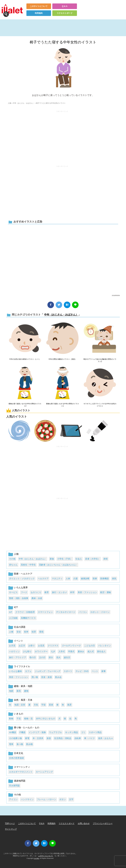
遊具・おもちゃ (106, 738)
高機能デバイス (28, 618)
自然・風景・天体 (23, 700)
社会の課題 (20, 627)
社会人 (79, 559)
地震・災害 (20, 705)
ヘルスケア (43, 579)
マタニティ (57, 579)
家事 (104, 671)
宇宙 (43, 705)
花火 (58, 657)
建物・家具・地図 (23, 686)
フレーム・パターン (47, 799)
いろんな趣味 (15, 671)
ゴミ (83, 732)
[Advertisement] (62, 136)
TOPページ (10, 823)
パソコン (83, 612)
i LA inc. (37, 858)
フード (24, 592)
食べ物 (20, 744)
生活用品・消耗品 (63, 738)
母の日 (33, 657)
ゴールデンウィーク (71, 646)
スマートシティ (22, 767)
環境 (41, 632)
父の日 (42, 657)
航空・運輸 (106, 592)
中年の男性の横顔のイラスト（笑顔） (63, 359)
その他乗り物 (15, 738)
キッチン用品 (72, 732)
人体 (68, 579)
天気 (36, 705)
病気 (114, 579)
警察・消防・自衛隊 (19, 598)
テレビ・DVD (82, 671)
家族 (52, 559)
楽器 (49, 738)
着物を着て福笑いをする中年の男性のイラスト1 (63, 405)
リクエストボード (65, 13)
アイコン (13, 799)
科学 (72, 592)
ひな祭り (27, 651)
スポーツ (68, 671)
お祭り (32, 646)
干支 (19, 719)
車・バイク (89, 738)
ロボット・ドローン (100, 612)
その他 (12, 559)
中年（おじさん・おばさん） (24, 103)
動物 (11, 719)
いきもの (19, 714)
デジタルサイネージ (66, 612)
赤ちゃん (13, 565)
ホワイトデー (41, 651)
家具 (19, 691)
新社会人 (101, 651)
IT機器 (22, 732)
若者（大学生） (93, 559)
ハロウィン (14, 651)
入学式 (62, 651)
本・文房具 (38, 738)
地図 (11, 691)
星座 (51, 705)
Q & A (65, 6)
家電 (27, 738)
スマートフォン (45, 612)
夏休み (81, 651)
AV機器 (12, 732)
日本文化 (19, 753)
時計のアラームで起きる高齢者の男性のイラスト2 (100, 360)
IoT (11, 612)
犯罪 (34, 632)
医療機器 (105, 579)
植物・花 (28, 719)
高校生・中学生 (28, 565)
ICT (16, 607)
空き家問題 (14, 786)
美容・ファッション (87, 592)
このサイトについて (39, 6)
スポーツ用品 (95, 732)
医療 (95, 579)
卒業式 (71, 651)
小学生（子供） (65, 559)
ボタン (63, 799)
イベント (19, 641)
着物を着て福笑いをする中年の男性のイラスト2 (25, 405)
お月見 (12, 646)
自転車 (78, 738)
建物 (26, 691)
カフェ (28, 671)
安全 (19, 632)
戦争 (26, 632)
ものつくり (36, 592)
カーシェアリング (44, 772)
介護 (75, 579)
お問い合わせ (84, 823)
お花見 (41, 646)
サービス (13, 592)
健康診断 (85, 579)
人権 (11, 632)
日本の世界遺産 (16, 758)
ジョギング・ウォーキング (48, 671)
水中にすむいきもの (46, 719)
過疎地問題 (20, 781)
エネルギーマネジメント (21, 772)
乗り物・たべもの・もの (27, 727)
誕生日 (67, 657)
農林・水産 (37, 598)
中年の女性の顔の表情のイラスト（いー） (25, 359)
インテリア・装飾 (37, 732)
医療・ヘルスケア (23, 574)
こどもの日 (89, 646)
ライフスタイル (22, 666)
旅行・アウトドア (18, 657)
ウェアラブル (55, 732)
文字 (71, 799)
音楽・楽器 (47, 677)
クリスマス (53, 646)
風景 (69, 705)
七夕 (53, 651)
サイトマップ (11, 829)
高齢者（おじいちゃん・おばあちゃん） (58, 565)
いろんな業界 (21, 587)
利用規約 (39, 13)
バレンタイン (105, 646)
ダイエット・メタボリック (22, 579)
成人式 (91, 651)
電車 (11, 744)
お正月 (22, 646)
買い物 (35, 677)
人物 (10, 103)
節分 (51, 657)
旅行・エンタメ (59, 592)
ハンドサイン (27, 799)
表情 (105, 559)
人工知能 (13, 618)
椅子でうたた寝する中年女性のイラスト (63, 42)
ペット (95, 671)
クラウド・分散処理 (25, 612)
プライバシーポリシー (103, 823)
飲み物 (29, 744)
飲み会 (58, 677)
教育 (47, 592)
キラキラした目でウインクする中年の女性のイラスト (100, 405)
